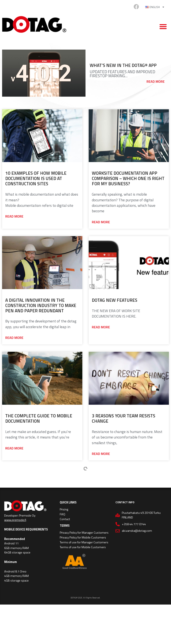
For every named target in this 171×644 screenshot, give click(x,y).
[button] (163, 27)
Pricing (64, 509)
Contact (65, 519)
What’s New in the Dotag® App (123, 65)
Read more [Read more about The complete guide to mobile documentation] (14, 448)
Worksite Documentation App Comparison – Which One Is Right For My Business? (128, 178)
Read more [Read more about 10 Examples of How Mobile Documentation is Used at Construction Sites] (14, 216)
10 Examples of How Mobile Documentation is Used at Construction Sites (36, 178)
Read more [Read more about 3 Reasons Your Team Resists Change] (101, 454)
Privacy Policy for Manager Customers (84, 533)
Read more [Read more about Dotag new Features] (101, 327)
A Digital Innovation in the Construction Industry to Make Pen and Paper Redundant (41, 305)
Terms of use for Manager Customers (84, 542)
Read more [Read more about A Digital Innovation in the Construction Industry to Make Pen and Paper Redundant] (14, 338)
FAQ (62, 514)
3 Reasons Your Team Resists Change (123, 418)
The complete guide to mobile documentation (39, 418)
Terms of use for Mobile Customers (83, 547)
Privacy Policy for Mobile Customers (83, 537)
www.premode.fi (15, 520)
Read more (156, 81)
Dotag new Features (115, 300)
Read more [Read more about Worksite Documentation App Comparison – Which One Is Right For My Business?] (101, 222)
